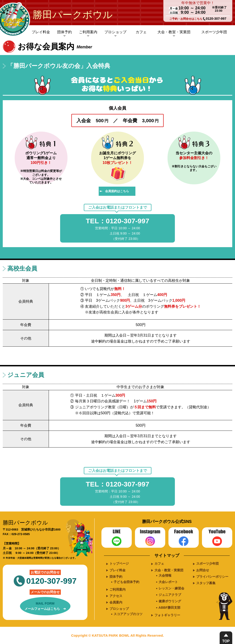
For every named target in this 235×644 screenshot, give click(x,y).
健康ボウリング (170, 601)
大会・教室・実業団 (174, 32)
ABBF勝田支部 (170, 608)
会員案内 (116, 602)
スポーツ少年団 (214, 32)
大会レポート (168, 582)
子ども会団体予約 (126, 582)
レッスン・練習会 (171, 588)
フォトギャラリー (167, 615)
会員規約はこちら (117, 191)
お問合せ (203, 570)
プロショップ (115, 32)
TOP (226, 641)
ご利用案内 (88, 32)
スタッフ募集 (206, 583)
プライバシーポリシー (212, 577)
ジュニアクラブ (170, 595)
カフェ (141, 32)
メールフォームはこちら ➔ (45, 606)
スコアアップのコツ (128, 614)
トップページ (119, 564)
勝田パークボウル (73, 15)
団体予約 (64, 32)
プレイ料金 (41, 32)
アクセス (116, 596)
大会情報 (165, 575)
